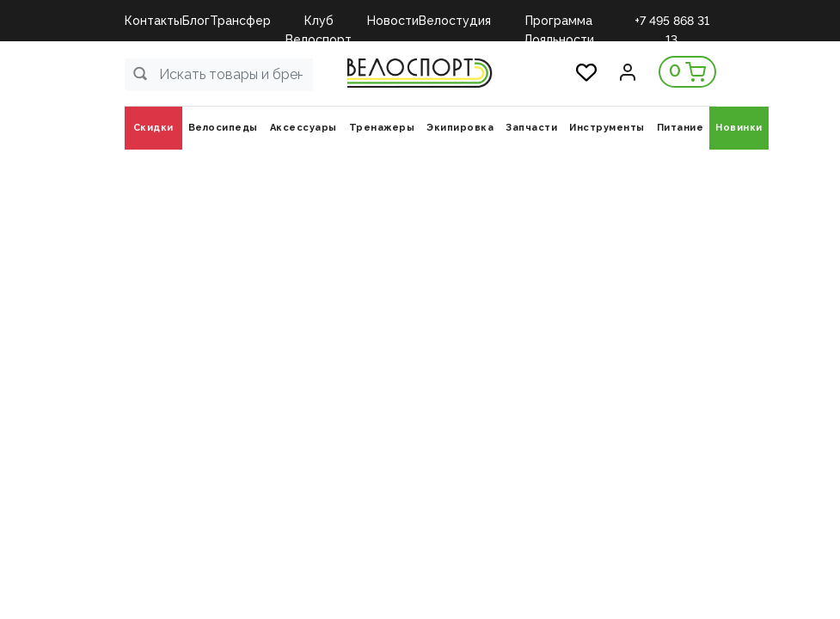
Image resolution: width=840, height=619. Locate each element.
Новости (393, 21)
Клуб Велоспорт (319, 22)
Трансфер (240, 21)
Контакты (153, 21)
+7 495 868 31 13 (672, 22)
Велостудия (455, 21)
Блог (196, 21)
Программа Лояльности (559, 22)
